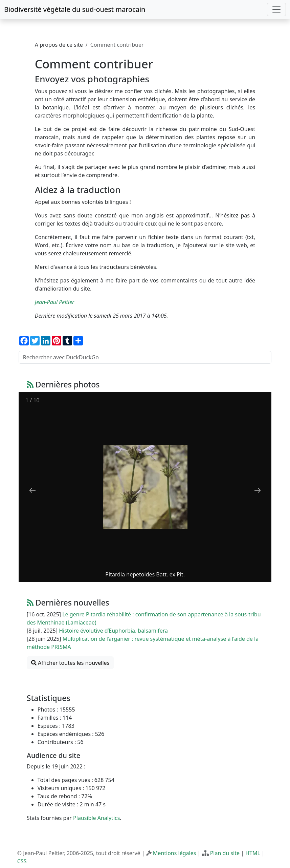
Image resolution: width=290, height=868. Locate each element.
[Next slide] (258, 490)
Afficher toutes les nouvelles (70, 663)
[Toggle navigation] (276, 9)
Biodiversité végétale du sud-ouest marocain (75, 9)
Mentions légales (175, 853)
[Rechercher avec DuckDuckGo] (145, 357)
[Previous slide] (32, 490)
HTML (253, 853)
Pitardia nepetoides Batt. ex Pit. (145, 574)
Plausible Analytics (96, 818)
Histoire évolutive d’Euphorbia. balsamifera (113, 631)
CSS (22, 861)
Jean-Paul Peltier (54, 302)
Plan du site (225, 853)
